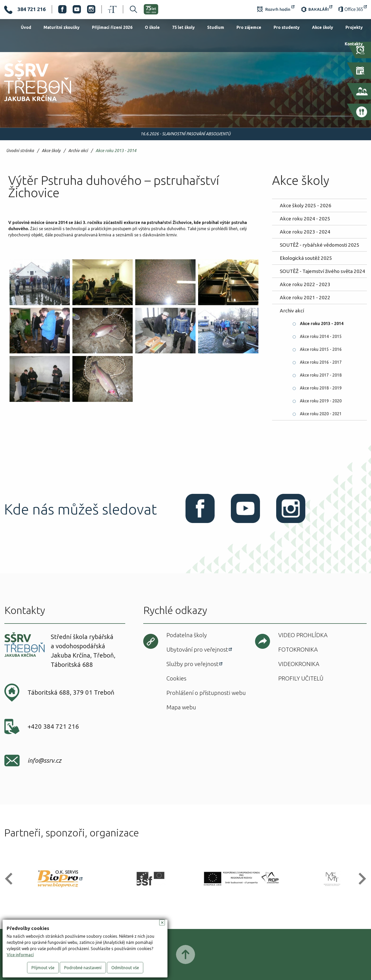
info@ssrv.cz (44, 761)
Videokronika (299, 664)
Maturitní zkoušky (62, 27)
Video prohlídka (303, 635)
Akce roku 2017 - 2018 (321, 375)
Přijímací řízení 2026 (112, 27)
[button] (11, 879)
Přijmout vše (43, 968)
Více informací (20, 955)
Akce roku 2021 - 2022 (305, 297)
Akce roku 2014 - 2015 (321, 336)
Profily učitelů (301, 678)
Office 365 (353, 9)
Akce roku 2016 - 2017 (321, 362)
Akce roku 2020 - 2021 (321, 414)
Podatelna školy (187, 635)
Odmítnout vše (125, 968)
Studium (216, 27)
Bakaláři (317, 9)
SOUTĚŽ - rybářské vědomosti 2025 (320, 245)
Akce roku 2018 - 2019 (321, 388)
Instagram (91, 9)
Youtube (77, 9)
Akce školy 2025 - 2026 (306, 205)
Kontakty (354, 44)
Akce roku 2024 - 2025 (305, 219)
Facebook (62, 9)
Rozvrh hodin (276, 9)
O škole (152, 27)
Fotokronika (298, 649)
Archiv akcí (78, 151)
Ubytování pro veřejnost (197, 649)
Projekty (354, 27)
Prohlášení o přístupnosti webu (206, 693)
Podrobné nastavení (83, 968)
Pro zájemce (249, 27)
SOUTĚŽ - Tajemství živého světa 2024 (322, 271)
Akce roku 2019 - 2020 (321, 401)
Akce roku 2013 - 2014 (116, 151)
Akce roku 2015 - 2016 (321, 349)
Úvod (26, 27)
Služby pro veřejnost (192, 664)
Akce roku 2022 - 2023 (305, 284)
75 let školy (183, 27)
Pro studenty (287, 27)
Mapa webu (181, 707)
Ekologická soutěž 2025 (306, 258)
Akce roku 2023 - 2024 (305, 232)
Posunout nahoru (185, 954)
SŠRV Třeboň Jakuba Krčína (32, 103)
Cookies (176, 678)
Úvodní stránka (20, 151)
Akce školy (323, 27)
